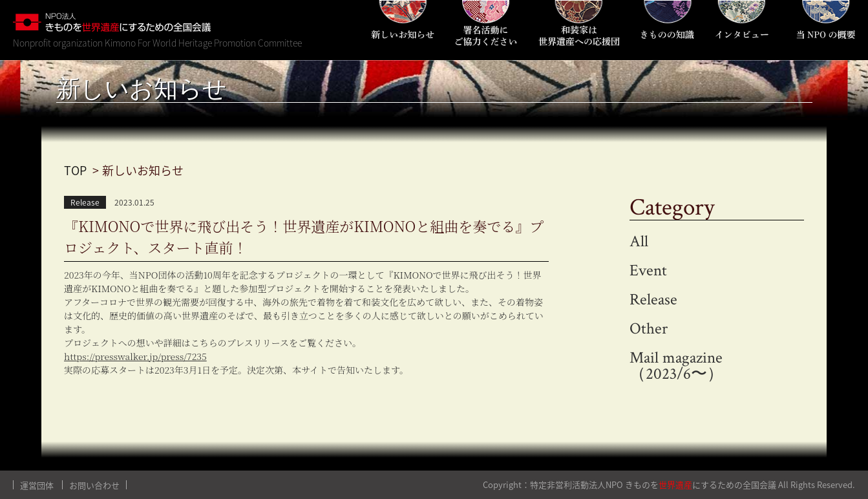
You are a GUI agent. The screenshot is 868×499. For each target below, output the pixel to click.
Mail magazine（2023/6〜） (676, 366)
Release (653, 300)
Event (648, 271)
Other (649, 329)
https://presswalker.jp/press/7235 (135, 356)
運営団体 (37, 485)
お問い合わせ (94, 485)
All (639, 241)
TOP (75, 170)
